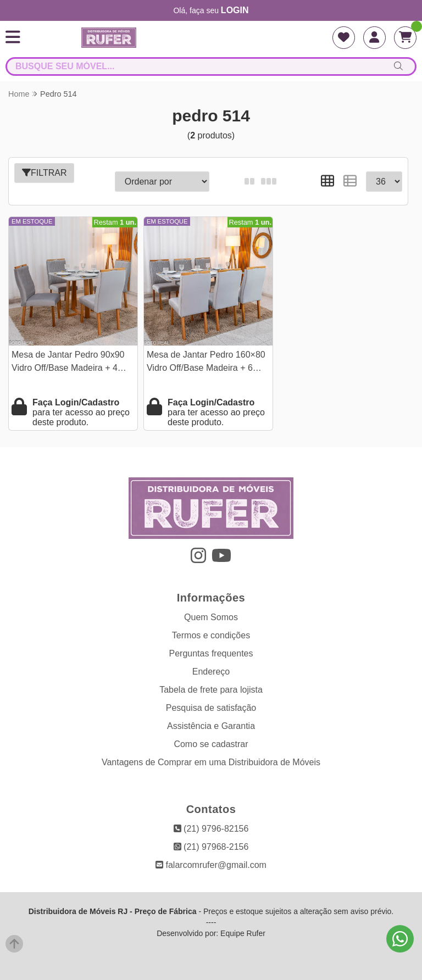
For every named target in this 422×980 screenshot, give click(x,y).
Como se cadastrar (211, 744)
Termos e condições (211, 635)
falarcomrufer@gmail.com (211, 865)
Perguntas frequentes (211, 653)
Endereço (211, 672)
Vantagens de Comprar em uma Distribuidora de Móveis (211, 762)
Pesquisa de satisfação (211, 708)
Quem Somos (211, 617)
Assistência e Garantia (211, 726)
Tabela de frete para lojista (211, 690)
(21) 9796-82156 (211, 829)
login (235, 10)
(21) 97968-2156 (211, 847)
